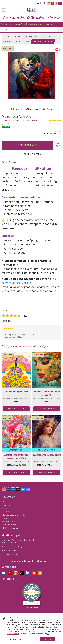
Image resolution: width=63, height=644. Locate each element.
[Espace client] (44, 3)
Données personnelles (10, 554)
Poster (47, 109)
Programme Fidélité (9, 522)
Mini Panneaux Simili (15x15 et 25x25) (19, 120)
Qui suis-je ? (6, 512)
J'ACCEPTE (48, 639)
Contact (38, 3)
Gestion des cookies (9, 550)
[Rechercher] (60, 30)
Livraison (5, 518)
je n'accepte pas (16, 639)
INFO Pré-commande (10, 528)
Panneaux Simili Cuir (48, 36)
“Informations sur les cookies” (34, 631)
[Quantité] (6, 134)
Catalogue (6, 505)
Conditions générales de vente (13, 515)
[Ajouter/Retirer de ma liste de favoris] (58, 145)
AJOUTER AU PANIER (28, 145)
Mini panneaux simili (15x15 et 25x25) (16, 41)
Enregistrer (32, 109)
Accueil (7, 36)
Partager (17, 109)
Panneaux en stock (31, 36)
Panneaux (17, 36)
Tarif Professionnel (9, 525)
